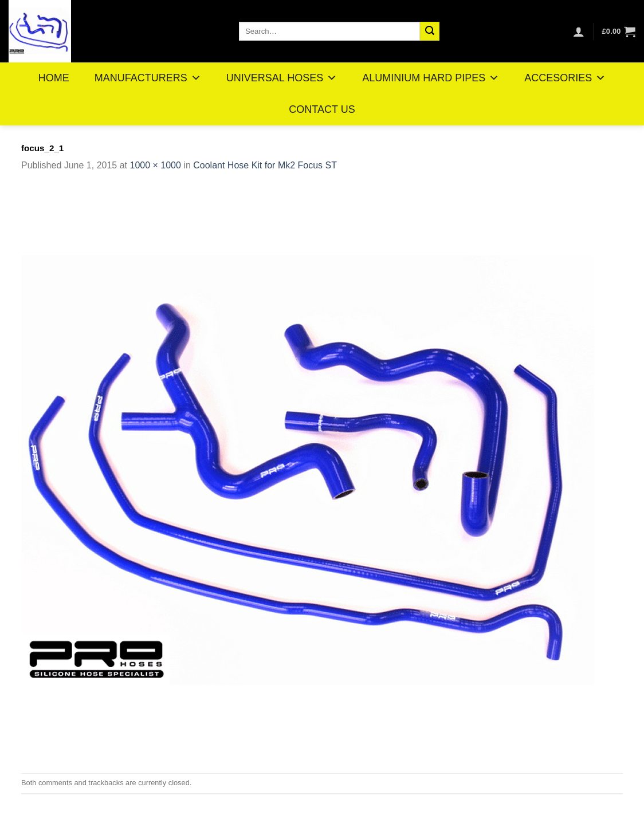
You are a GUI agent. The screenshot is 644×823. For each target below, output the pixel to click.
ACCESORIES (565, 78)
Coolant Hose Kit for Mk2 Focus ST (265, 165)
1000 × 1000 (155, 165)
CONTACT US (322, 109)
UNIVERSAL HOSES (282, 78)
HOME (54, 78)
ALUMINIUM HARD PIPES (431, 78)
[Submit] (430, 31)
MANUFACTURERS (148, 78)
